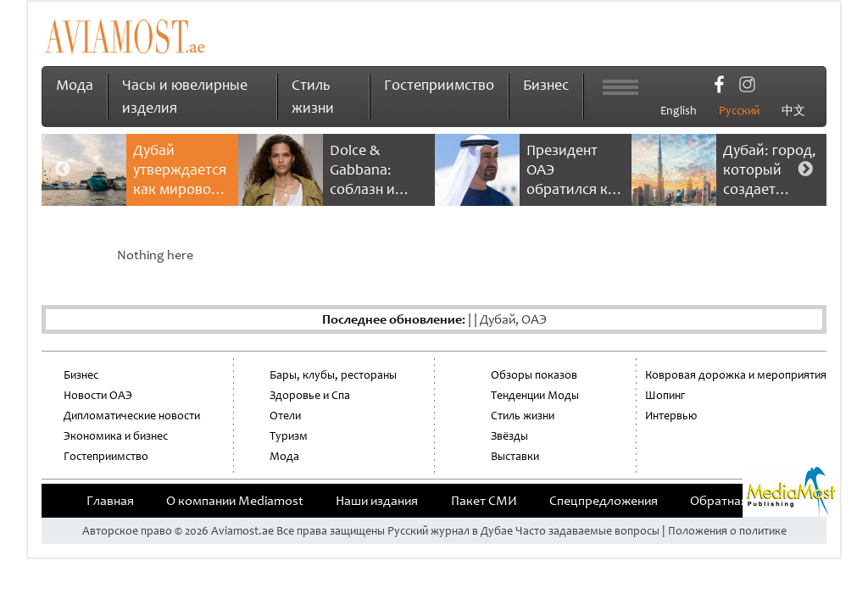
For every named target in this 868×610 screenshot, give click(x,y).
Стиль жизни (523, 416)
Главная (110, 501)
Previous (63, 169)
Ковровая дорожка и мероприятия (736, 375)
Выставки (515, 456)
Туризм (289, 436)
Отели (285, 416)
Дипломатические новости (132, 416)
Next (805, 169)
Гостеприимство (439, 85)
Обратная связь (736, 501)
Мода (75, 85)
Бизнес (546, 85)
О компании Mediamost (235, 501)
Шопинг (665, 395)
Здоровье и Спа (310, 395)
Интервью (671, 416)
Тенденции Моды (535, 395)
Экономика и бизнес (116, 436)
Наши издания (377, 501)
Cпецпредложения (604, 501)
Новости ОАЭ (98, 395)
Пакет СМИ (484, 501)
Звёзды (509, 436)
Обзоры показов (534, 375)
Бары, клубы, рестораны (333, 375)
